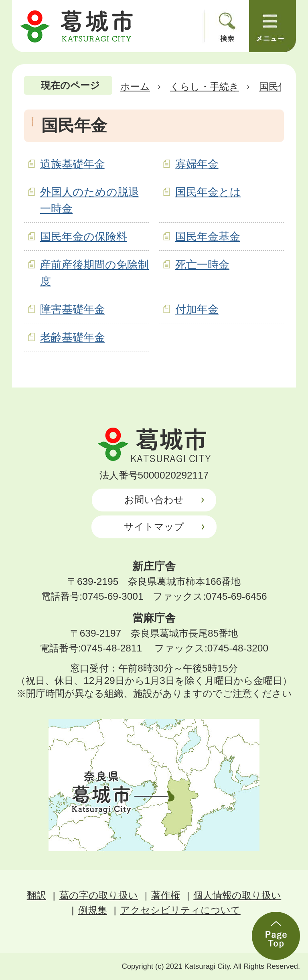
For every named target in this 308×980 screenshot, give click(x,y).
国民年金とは (208, 192)
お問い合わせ (154, 500)
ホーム (135, 86)
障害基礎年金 (73, 309)
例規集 (93, 910)
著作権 (166, 895)
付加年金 (197, 309)
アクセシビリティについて (180, 910)
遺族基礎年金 (73, 164)
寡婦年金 (197, 164)
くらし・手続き (205, 86)
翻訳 (36, 895)
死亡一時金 (202, 265)
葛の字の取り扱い (99, 895)
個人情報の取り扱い (237, 895)
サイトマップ (154, 527)
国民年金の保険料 (84, 236)
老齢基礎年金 (73, 337)
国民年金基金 (208, 236)
